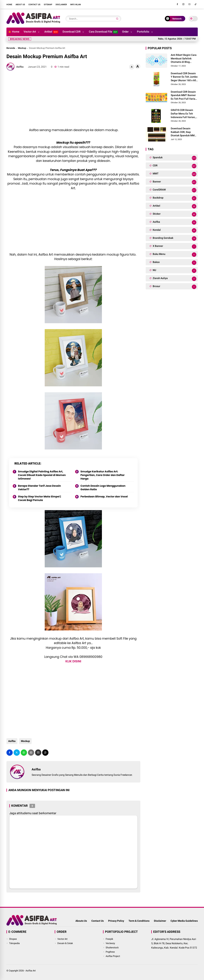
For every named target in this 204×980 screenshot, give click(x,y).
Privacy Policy (116, 921)
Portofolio (143, 32)
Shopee (13, 939)
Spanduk (174, 158)
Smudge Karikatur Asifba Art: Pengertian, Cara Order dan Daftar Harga (103, 475)
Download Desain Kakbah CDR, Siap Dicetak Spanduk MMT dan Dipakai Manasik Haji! (183, 132)
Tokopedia (14, 943)
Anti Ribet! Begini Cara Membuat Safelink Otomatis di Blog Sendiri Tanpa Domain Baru (184, 59)
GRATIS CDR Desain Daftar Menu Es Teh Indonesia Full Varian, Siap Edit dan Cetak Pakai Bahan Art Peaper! (183, 114)
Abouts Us (81, 921)
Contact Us (34, 5)
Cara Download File (103, 32)
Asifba (12, 741)
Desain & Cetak (65, 943)
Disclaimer (61, 5)
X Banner (174, 247)
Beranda (11, 48)
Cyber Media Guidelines (184, 921)
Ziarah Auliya (174, 279)
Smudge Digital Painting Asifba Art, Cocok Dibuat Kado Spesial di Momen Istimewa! (42, 475)
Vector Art (30, 32)
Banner (174, 182)
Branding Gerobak (174, 239)
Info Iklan (76, 5)
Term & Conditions (139, 921)
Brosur (174, 287)
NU (174, 271)
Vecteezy (110, 943)
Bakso (174, 263)
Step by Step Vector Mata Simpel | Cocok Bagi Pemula (40, 498)
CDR (174, 166)
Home (9, 5)
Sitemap (48, 5)
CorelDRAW (174, 190)
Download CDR (72, 32)
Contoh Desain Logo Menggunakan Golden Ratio (103, 488)
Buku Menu (174, 255)
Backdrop (174, 198)
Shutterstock (112, 948)
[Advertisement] (73, 99)
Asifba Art (31, 971)
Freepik (109, 939)
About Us (20, 5)
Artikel (51, 32)
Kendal (174, 230)
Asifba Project (113, 956)
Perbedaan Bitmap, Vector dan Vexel (104, 497)
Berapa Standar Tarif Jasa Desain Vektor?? (40, 488)
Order (125, 32)
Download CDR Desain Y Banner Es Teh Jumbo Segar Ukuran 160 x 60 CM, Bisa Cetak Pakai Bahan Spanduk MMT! (184, 77)
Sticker (174, 214)
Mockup (22, 48)
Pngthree (110, 952)
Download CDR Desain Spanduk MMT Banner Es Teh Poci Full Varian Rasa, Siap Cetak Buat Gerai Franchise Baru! (184, 96)
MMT (174, 174)
